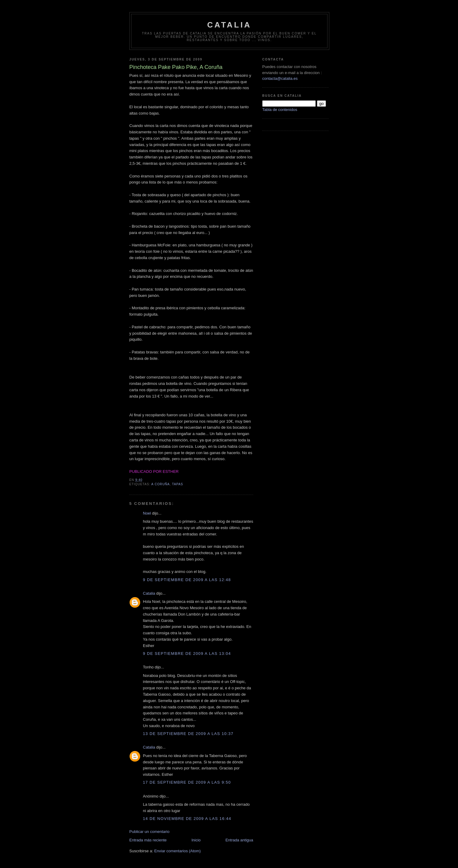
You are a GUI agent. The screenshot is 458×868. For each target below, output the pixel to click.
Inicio (196, 840)
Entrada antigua (239, 840)
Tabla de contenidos (280, 110)
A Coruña (161, 484)
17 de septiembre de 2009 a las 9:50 (187, 782)
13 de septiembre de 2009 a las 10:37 (188, 734)
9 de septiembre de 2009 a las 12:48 (187, 580)
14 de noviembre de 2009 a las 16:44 (187, 819)
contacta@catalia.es (280, 78)
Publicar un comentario (149, 832)
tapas (177, 484)
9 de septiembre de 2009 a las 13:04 (187, 653)
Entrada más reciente (148, 840)
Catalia (229, 25)
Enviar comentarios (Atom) (177, 851)
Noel (147, 513)
